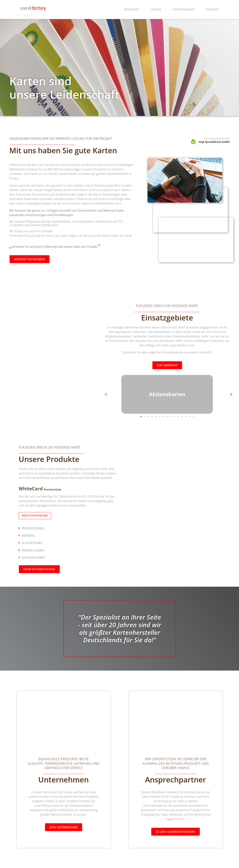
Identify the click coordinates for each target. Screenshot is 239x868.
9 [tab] (171, 429)
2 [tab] (145, 429)
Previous (105, 398)
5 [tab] (156, 429)
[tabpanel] (167, 398)
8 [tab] (167, 429)
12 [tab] (182, 429)
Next (229, 398)
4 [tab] (152, 429)
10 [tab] (175, 429)
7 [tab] (163, 429)
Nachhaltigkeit (34, 565)
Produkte (131, 10)
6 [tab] (160, 429)
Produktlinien (33, 535)
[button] (68, 536)
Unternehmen (184, 10)
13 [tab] (186, 429)
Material (28, 543)
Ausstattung (32, 550)
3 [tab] (148, 429)
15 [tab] (193, 429)
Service (156, 10)
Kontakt (212, 10)
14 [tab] (190, 429)
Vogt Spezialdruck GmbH (214, 142)
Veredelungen (33, 557)
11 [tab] (178, 429)
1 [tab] (141, 429)
